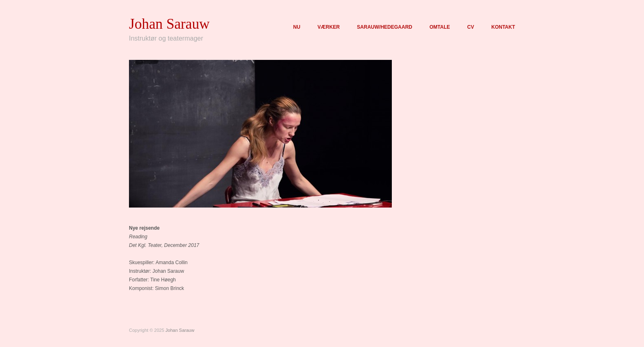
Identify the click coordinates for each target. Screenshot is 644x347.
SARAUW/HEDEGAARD (385, 27)
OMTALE (440, 27)
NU (297, 27)
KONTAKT (503, 27)
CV (471, 27)
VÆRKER (329, 27)
